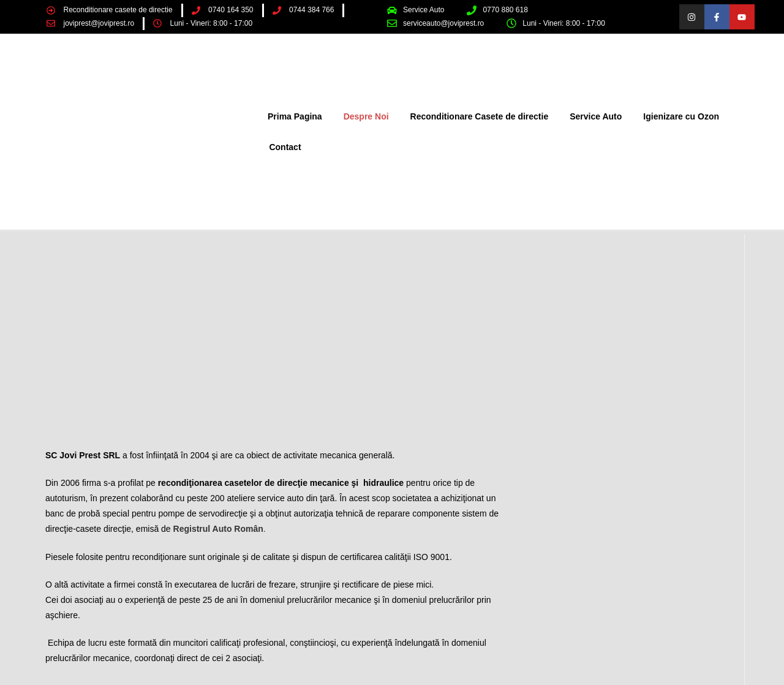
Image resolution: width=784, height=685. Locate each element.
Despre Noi (366, 116)
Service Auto (596, 116)
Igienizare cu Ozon (681, 116)
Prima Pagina (295, 116)
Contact (285, 147)
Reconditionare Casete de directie (480, 116)
